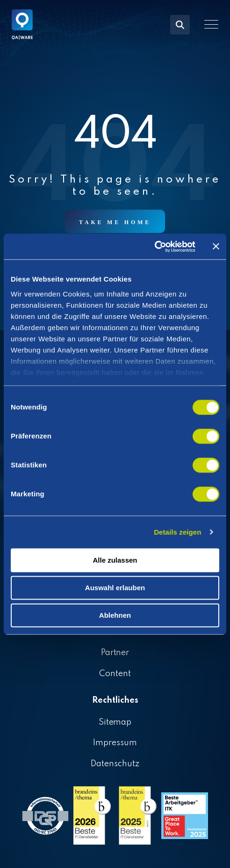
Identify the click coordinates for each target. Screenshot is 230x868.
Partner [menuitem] (115, 653)
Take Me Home (115, 222)
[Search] (180, 25)
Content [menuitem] (115, 674)
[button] (211, 24)
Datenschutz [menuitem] (115, 764)
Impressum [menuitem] (115, 743)
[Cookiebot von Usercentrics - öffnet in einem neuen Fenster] (155, 247)
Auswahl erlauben (115, 588)
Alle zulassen (115, 560)
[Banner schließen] (216, 247)
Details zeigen (177, 532)
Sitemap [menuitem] (115, 722)
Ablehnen (115, 615)
